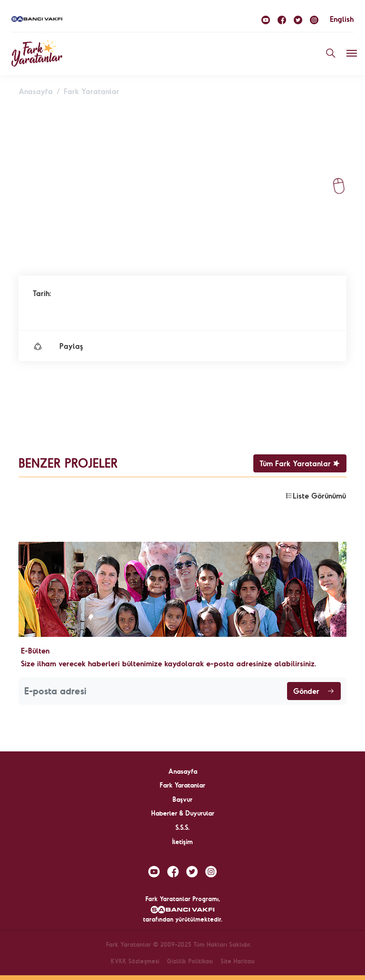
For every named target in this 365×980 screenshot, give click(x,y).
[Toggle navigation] (352, 53)
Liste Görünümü (316, 496)
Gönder (314, 691)
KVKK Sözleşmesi (135, 961)
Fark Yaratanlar (91, 91)
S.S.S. (182, 827)
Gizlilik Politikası (190, 961)
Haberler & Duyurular (183, 813)
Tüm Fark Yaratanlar (300, 463)
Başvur (182, 799)
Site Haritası (238, 961)
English (342, 19)
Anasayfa (36, 91)
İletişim (182, 842)
